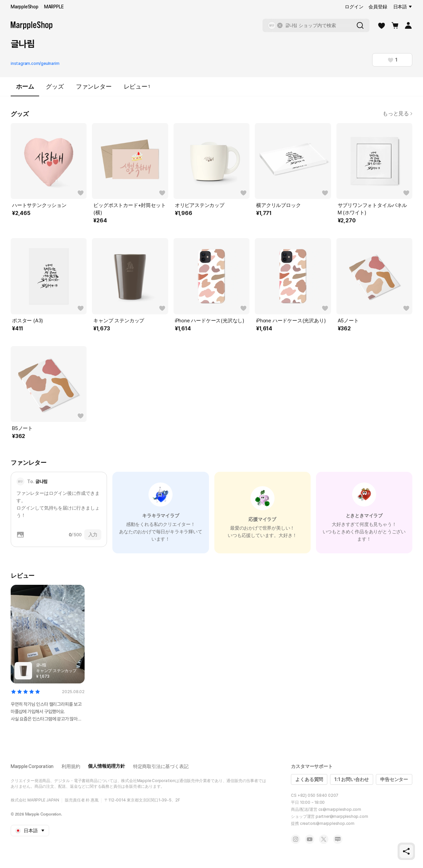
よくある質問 (309, 779)
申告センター (394, 779)
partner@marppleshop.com (342, 817)
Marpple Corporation (32, 766)
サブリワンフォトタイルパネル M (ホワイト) (372, 209)
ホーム (25, 89)
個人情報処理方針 (106, 766)
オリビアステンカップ (200, 205)
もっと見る (397, 114)
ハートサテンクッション (39, 205)
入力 (93, 535)
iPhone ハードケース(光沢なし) (209, 321)
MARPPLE (54, 7)
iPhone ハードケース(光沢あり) (291, 321)
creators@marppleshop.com (327, 824)
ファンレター (94, 86)
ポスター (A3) (27, 321)
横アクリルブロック (278, 205)
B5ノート (22, 428)
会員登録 (378, 7)
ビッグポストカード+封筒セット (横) (129, 209)
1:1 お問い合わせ (352, 779)
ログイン (354, 7)
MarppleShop (25, 7)
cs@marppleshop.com (340, 809)
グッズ (55, 86)
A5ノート (348, 321)
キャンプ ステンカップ (119, 321)
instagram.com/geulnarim (35, 64)
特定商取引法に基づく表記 (161, 766)
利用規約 (71, 766)
